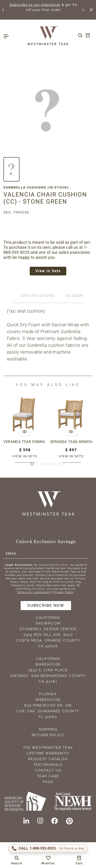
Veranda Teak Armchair (71, 442)
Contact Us (48, 770)
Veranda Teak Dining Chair (25, 442)
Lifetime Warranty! (48, 753)
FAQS (48, 782)
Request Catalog (48, 759)
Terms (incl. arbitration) (34, 592)
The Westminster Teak (48, 748)
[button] (3, 10)
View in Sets (48, 271)
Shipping (48, 729)
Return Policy (48, 735)
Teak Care (48, 776)
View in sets (25, 456)
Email (11, 554)
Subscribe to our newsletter (35, 5)
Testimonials (48, 765)
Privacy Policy (64, 592)
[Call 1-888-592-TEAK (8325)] (48, 848)
